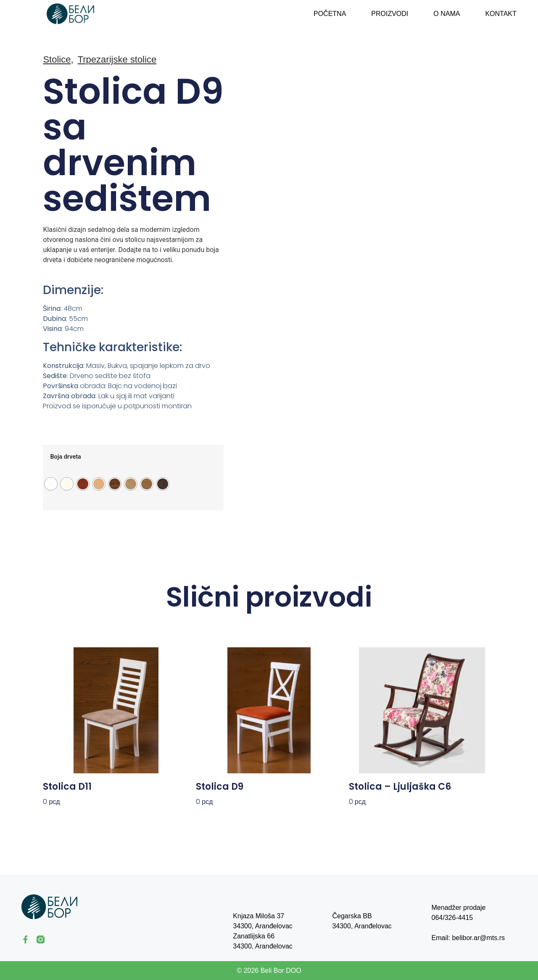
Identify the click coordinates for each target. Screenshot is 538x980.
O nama (447, 14)
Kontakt (501, 14)
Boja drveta (65, 457)
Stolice (57, 59)
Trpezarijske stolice (117, 59)
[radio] (51, 484)
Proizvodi (390, 14)
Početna (330, 14)
